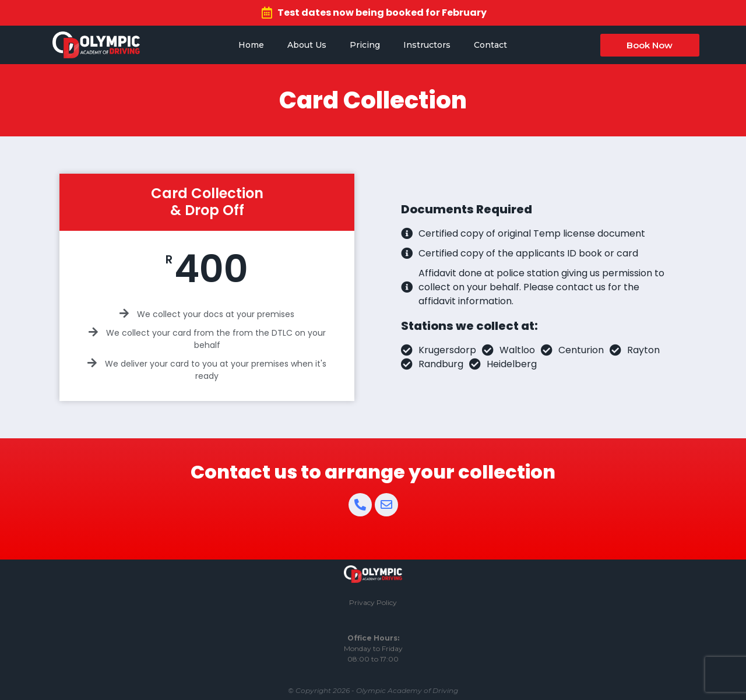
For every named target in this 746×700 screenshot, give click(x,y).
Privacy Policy (373, 602)
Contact (490, 45)
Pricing (365, 45)
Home (251, 45)
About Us (307, 45)
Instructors (427, 45)
